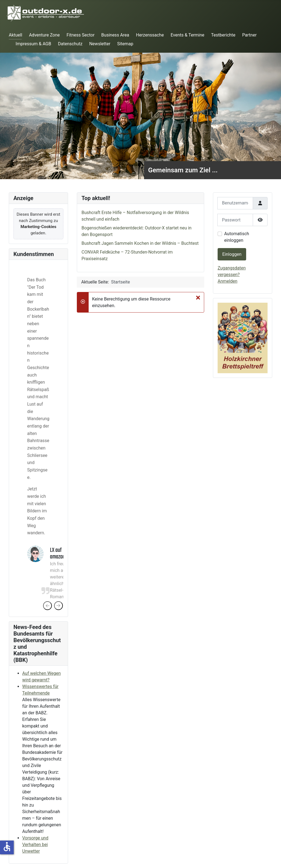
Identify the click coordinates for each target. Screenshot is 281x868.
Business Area (115, 35)
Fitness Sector (81, 35)
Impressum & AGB (33, 44)
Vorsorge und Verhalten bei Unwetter (35, 845)
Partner (250, 35)
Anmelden (227, 281)
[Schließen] (198, 297)
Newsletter (100, 44)
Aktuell (16, 35)
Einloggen (232, 254)
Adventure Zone (44, 35)
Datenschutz (70, 44)
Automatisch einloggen (237, 237)
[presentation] (47, 606)
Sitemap (125, 44)
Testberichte (223, 35)
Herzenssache (150, 35)
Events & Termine (188, 35)
